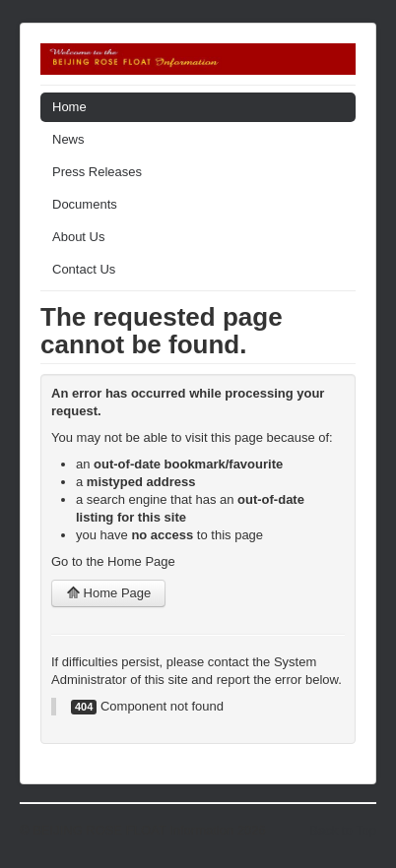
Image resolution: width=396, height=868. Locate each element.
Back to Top (343, 830)
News (68, 139)
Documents (85, 204)
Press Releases (97, 172)
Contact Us (84, 269)
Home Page (108, 593)
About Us (78, 237)
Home (69, 107)
